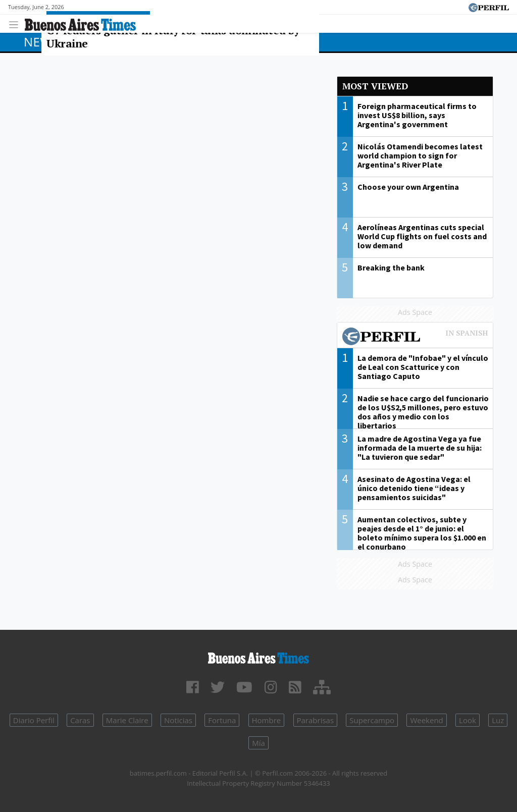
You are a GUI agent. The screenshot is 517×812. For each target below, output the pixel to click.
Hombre (267, 720)
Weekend (426, 720)
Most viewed (375, 86)
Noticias (178, 720)
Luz (498, 720)
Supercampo (372, 720)
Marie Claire (127, 720)
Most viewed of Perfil (415, 338)
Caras (80, 720)
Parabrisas (316, 720)
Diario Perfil (34, 720)
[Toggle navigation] (16, 23)
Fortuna (222, 720)
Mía (258, 743)
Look (468, 720)
